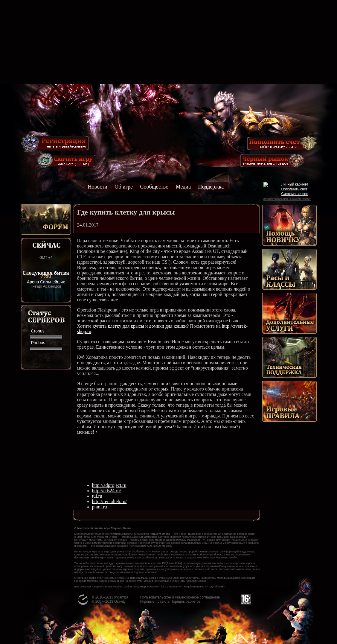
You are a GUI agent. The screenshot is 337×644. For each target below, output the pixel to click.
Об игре (124, 187)
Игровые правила (155, 602)
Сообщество (155, 187)
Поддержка (211, 187)
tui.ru (97, 496)
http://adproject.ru (109, 485)
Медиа (184, 187)
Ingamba (121, 597)
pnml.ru (100, 507)
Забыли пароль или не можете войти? (287, 199)
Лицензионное (187, 597)
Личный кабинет (295, 184)
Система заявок (295, 194)
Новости (98, 187)
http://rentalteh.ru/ (109, 501)
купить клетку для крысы (118, 326)
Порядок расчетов (186, 602)
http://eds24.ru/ (107, 491)
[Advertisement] (168, 42)
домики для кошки (168, 326)
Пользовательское (156, 597)
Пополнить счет (295, 189)
